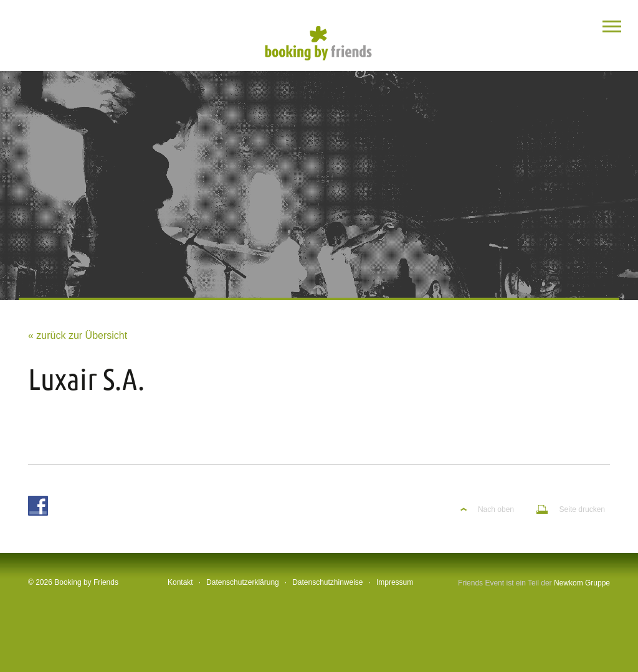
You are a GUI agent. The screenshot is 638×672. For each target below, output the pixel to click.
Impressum (395, 582)
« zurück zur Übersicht (78, 335)
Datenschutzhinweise (327, 582)
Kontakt (180, 582)
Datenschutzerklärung (243, 582)
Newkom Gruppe (582, 583)
